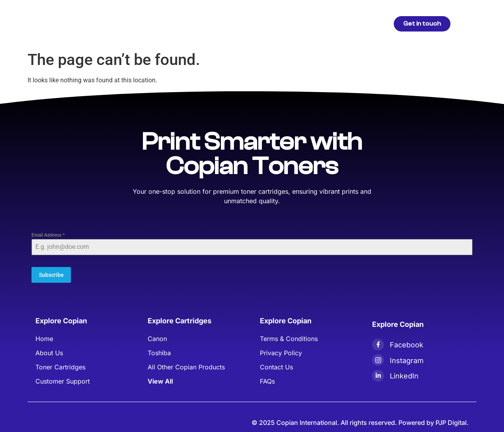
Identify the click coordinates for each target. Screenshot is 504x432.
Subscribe (51, 275)
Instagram (407, 359)
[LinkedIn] (378, 375)
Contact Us (349, 23)
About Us (253, 23)
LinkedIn (404, 375)
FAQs (313, 23)
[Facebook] (378, 343)
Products (181, 23)
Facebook (407, 344)
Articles (217, 23)
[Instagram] (378, 359)
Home (148, 23)
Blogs (286, 23)
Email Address (48, 235)
